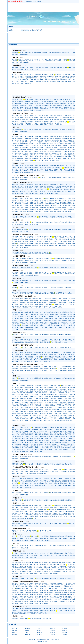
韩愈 (42, 364)
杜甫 (24, 73)
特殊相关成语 (28, 1)
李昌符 (21, 616)
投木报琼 (40, 631)
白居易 (32, 113)
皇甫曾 (22, 164)
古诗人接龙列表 (37, 1)
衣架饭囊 (52, 633)
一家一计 (40, 629)
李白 (26, 350)
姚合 (24, 333)
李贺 (21, 135)
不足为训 (52, 631)
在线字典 (14, 1)
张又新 (21, 251)
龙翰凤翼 (52, 629)
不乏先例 (52, 635)
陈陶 (24, 51)
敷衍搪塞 (15, 635)
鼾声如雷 (65, 629)
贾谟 (24, 65)
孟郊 (22, 498)
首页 (9, 1)
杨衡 (32, 266)
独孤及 (25, 338)
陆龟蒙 (30, 97)
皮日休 (28, 197)
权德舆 (21, 58)
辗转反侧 (65, 631)
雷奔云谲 (15, 629)
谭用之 (22, 227)
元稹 (35, 296)
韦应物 (29, 256)
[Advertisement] (41, 7)
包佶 (29, 529)
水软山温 (15, 633)
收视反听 (27, 631)
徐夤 (18, 127)
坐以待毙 (27, 635)
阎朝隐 (30, 455)
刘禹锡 (36, 235)
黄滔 (19, 376)
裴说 (21, 577)
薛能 (18, 544)
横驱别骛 (40, 633)
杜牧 (22, 491)
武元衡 (22, 462)
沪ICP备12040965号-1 (43, 642)
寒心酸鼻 (65, 633)
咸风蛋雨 (27, 629)
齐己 (37, 345)
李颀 (22, 271)
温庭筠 (43, 582)
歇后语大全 (20, 1)
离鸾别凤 (65, 635)
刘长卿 (28, 215)
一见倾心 (27, 633)
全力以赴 (40, 635)
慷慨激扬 (15, 631)
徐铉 (24, 278)
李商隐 (20, 310)
